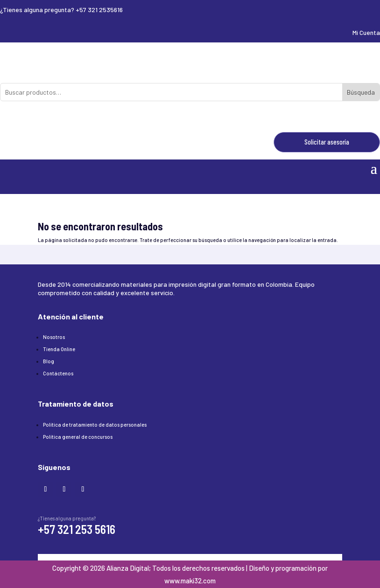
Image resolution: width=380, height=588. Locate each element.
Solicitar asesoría (327, 142)
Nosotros (54, 337)
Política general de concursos (78, 437)
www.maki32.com (190, 581)
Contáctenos (58, 373)
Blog (49, 361)
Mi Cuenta (366, 32)
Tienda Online (59, 349)
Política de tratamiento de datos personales (95, 425)
